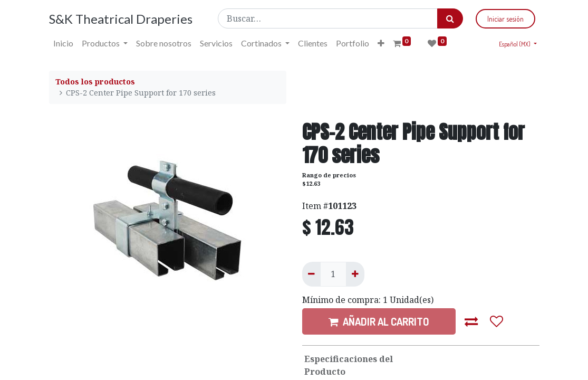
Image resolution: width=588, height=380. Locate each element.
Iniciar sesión (505, 19)
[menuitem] (63, 43)
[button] (381, 43)
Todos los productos (95, 82)
